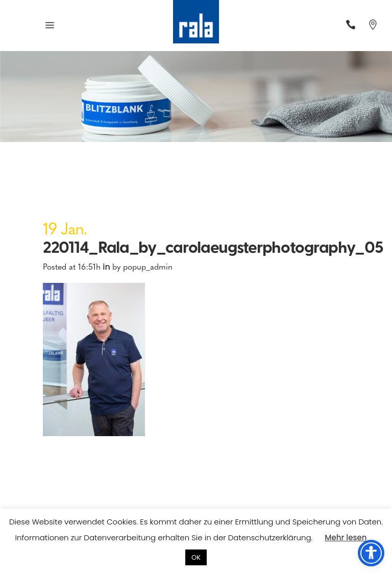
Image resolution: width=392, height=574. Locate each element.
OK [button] (196, 557)
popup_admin (148, 266)
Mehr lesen (346, 537)
